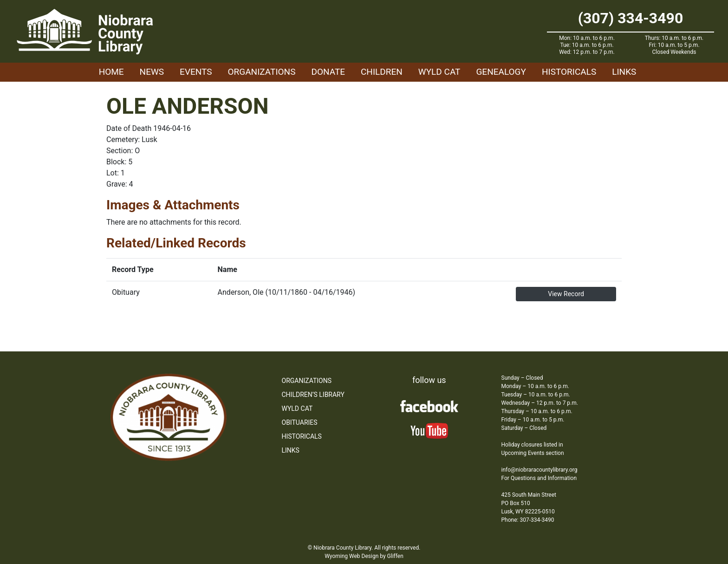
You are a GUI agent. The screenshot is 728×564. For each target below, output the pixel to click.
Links (624, 72)
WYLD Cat (439, 72)
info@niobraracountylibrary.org (539, 470)
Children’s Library (313, 395)
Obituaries (300, 422)
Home (111, 72)
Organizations (262, 72)
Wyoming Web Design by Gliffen (364, 556)
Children (382, 72)
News (152, 72)
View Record (566, 294)
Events (196, 72)
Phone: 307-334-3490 (528, 520)
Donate (328, 72)
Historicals (569, 72)
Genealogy (501, 72)
